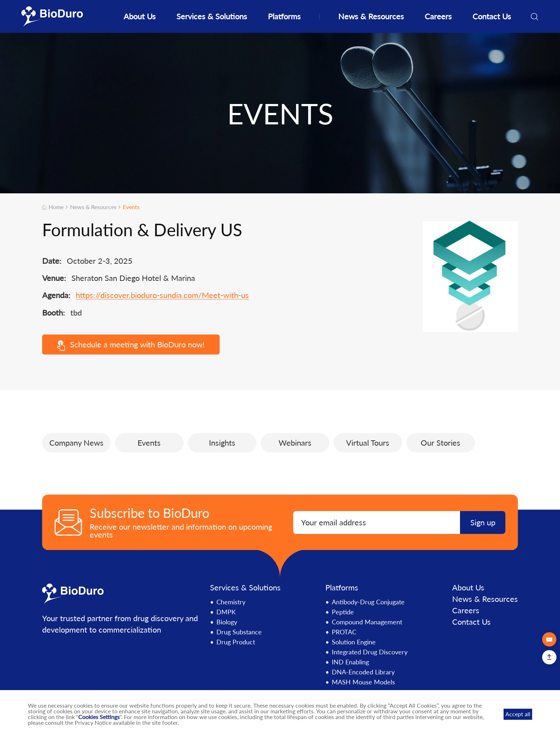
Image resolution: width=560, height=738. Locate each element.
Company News (76, 443)
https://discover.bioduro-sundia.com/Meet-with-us (162, 295)
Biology (227, 622)
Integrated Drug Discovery (370, 652)
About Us (140, 16)
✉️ (549, 639)
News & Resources (371, 16)
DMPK (226, 612)
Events (131, 207)
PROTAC (344, 632)
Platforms (284, 16)
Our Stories (441, 443)
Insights (222, 443)
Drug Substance (239, 632)
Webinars (295, 443)
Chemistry (231, 602)
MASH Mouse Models (363, 682)
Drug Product (236, 642)
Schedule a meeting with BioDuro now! (131, 345)
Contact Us (492, 16)
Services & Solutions (212, 16)
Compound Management (367, 622)
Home (53, 207)
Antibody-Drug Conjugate (368, 602)
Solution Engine (354, 642)
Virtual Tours (368, 443)
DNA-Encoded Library (363, 672)
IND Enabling (350, 662)
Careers (438, 16)
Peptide (343, 612)
